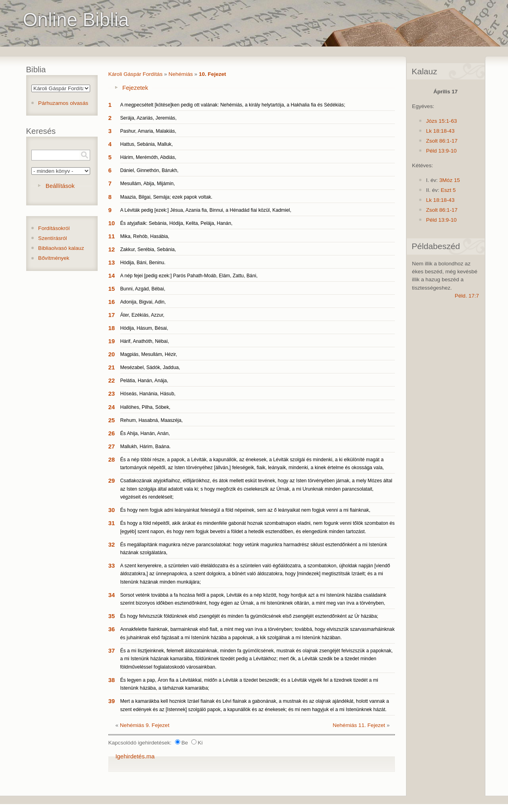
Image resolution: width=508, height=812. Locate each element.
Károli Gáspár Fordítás (136, 74)
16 (112, 302)
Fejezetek (135, 88)
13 (112, 262)
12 (112, 249)
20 (112, 354)
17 (112, 315)
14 (112, 275)
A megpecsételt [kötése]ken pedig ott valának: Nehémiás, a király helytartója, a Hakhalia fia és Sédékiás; (233, 105)
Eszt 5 (448, 190)
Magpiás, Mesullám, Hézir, (149, 354)
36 (112, 629)
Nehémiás (181, 74)
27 (112, 446)
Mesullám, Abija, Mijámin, (148, 184)
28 (112, 459)
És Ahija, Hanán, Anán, (145, 433)
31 (112, 523)
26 (112, 433)
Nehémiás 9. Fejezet (145, 725)
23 (112, 393)
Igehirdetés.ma (135, 756)
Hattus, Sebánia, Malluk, (147, 144)
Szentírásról (53, 238)
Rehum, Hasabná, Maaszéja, (152, 420)
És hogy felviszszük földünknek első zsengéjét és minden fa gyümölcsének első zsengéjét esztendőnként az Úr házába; (249, 616)
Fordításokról (54, 228)
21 (112, 367)
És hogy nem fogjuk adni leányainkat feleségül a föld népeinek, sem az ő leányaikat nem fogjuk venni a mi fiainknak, (245, 510)
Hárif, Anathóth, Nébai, (145, 341)
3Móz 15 (450, 180)
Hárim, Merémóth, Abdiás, (148, 157)
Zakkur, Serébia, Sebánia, (148, 249)
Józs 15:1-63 (441, 121)
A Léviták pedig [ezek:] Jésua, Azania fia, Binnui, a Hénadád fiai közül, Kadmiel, (206, 210)
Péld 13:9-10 (441, 151)
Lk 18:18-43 (440, 131)
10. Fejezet (213, 74)
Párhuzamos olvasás (63, 103)
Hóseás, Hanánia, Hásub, (148, 394)
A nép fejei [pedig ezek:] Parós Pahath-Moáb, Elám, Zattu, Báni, (189, 276)
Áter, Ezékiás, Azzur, (142, 315)
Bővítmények (54, 258)
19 (112, 341)
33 (112, 565)
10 (112, 223)
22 (112, 380)
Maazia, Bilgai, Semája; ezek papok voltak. (166, 197)
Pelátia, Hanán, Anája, (144, 381)
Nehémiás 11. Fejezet (359, 725)
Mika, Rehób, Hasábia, (145, 236)
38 (112, 680)
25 (112, 420)
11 (112, 236)
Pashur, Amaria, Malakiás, (148, 131)
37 (112, 651)
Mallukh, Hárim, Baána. (145, 447)
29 (112, 480)
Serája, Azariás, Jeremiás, (148, 118)
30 (112, 510)
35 (112, 616)
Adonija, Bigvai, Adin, (143, 302)
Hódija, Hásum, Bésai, (144, 328)
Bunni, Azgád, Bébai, (143, 289)
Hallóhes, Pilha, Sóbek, (145, 407)
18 (112, 328)
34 (112, 595)
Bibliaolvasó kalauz (61, 248)
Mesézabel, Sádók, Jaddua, (150, 367)
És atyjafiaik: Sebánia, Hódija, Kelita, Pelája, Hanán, (176, 223)
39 (112, 701)
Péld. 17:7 (467, 296)
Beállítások (60, 186)
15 (112, 289)
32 (112, 544)
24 (112, 407)
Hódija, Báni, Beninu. (143, 263)
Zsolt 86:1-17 (442, 141)
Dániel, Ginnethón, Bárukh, (149, 170)
